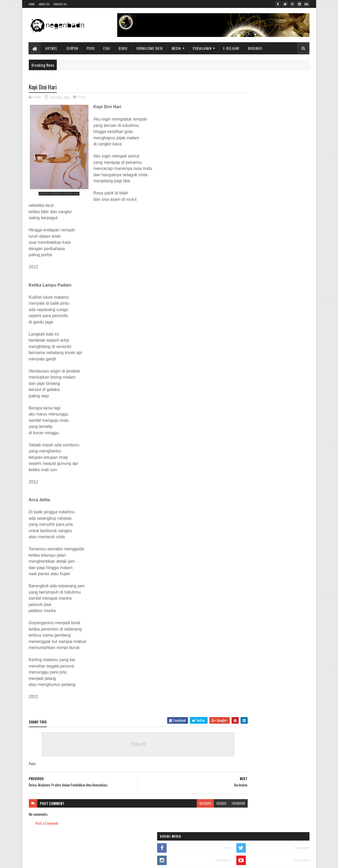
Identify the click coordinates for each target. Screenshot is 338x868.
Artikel (52, 48)
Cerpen (72, 48)
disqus (190, 804)
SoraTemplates (54, 861)
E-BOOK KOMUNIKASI (246, 127)
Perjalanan (202, 48)
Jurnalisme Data (150, 48)
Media (176, 48)
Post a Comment (47, 824)
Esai (107, 48)
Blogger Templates (97, 861)
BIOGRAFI (255, 48)
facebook (206, 804)
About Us (44, 4)
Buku (123, 48)
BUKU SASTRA (288, 127)
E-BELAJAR (231, 48)
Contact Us (60, 4)
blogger (173, 804)
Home (32, 4)
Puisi (91, 48)
